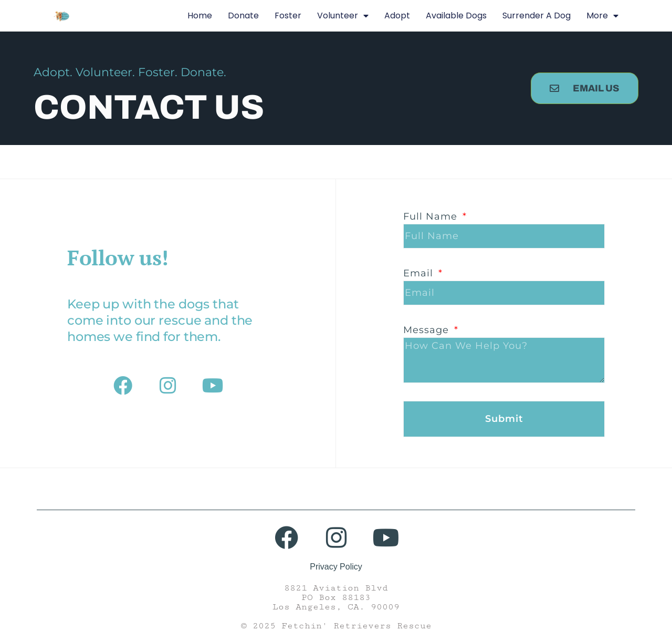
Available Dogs (456, 15)
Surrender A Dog (537, 15)
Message (428, 330)
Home (200, 15)
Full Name (432, 216)
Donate (243, 15)
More (602, 16)
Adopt (397, 15)
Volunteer (343, 16)
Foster (288, 15)
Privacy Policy (336, 567)
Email (420, 273)
